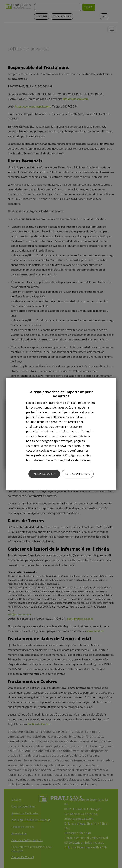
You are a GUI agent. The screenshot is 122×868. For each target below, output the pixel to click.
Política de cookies (77, 460)
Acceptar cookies (44, 474)
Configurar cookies (78, 474)
